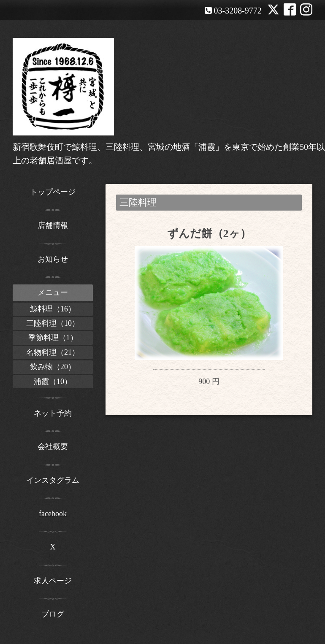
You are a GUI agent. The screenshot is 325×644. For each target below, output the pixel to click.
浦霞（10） (53, 382)
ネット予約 (53, 413)
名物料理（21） (53, 352)
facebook (53, 514)
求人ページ (53, 581)
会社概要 (53, 446)
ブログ (53, 614)
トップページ (53, 192)
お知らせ (53, 259)
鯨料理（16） (53, 309)
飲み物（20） (53, 367)
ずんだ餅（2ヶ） (209, 234)
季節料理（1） (53, 338)
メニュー (53, 292)
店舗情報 (53, 225)
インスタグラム (53, 480)
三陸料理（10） (53, 323)
